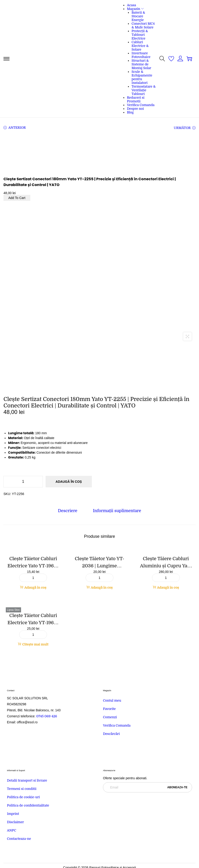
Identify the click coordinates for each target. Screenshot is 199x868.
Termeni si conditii (22, 789)
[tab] (68, 510)
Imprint (13, 814)
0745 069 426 (47, 716)
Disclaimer (16, 822)
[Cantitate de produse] (23, 482)
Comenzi (110, 717)
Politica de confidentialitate (28, 806)
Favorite (109, 709)
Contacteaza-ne (19, 839)
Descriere (68, 510)
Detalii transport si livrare (27, 781)
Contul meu (112, 701)
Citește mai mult (33, 644)
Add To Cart (17, 198)
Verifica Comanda (117, 726)
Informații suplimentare (117, 510)
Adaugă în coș (69, 482)
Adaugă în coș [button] (33, 587)
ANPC (12, 831)
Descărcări (111, 734)
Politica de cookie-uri (23, 797)
